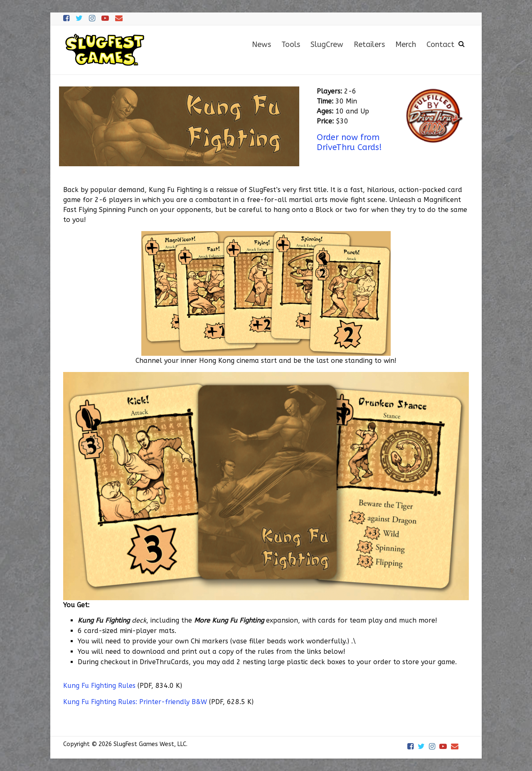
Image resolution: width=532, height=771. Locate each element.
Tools (291, 44)
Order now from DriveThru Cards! (349, 142)
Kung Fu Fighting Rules (99, 686)
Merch (406, 44)
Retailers (369, 44)
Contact (440, 44)
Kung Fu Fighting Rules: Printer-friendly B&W (135, 702)
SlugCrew (327, 44)
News (261, 44)
